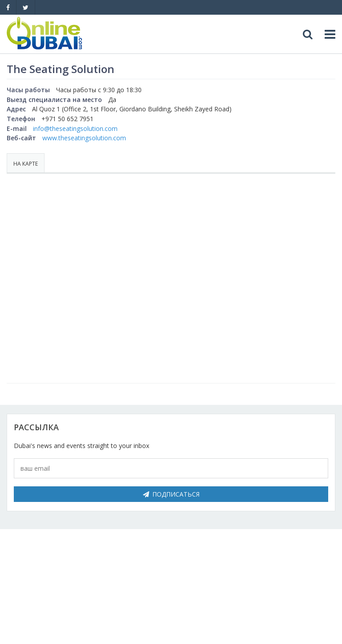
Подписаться (171, 494)
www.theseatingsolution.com (84, 138)
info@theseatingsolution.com (75, 128)
